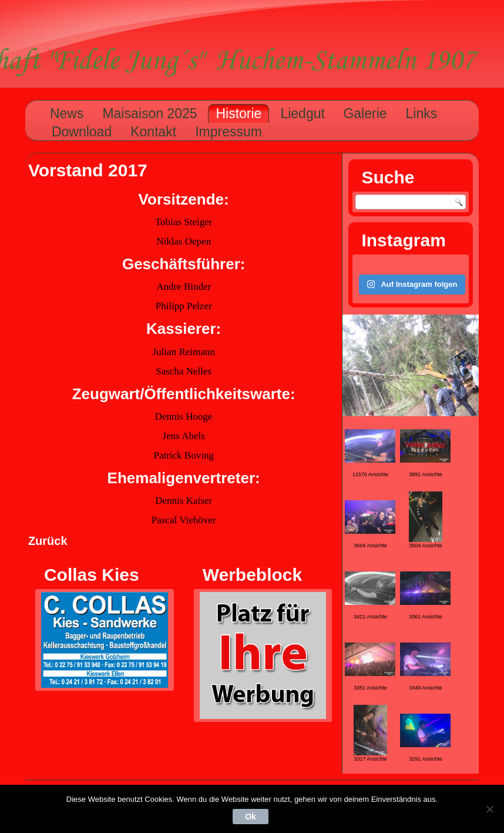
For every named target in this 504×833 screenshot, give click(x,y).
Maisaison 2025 (149, 113)
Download (82, 132)
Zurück (48, 541)
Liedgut (302, 113)
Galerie (365, 113)
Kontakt (153, 132)
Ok (251, 817)
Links (422, 113)
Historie (238, 113)
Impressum (229, 132)
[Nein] (489, 809)
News (67, 113)
